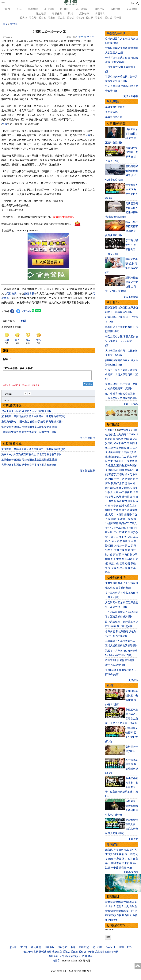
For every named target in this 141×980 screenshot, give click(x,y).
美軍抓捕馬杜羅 (114, 117)
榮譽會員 (12, 334)
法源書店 (57, 952)
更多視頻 (133, 839)
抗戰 (133, 550)
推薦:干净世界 (30, 952)
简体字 (56, 961)
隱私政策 (63, 947)
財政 (130, 501)
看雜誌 (66, 952)
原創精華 (84, 14)
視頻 (70, 14)
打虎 (119, 483)
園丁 (124, 859)
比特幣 (126, 497)
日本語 (86, 961)
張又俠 (125, 443)
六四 (124, 457)
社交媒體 (124, 488)
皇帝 (124, 559)
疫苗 (135, 457)
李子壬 (115, 868)
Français (66, 961)
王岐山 (120, 466)
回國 (111, 546)
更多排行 (133, 680)
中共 (132, 461)
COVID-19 (133, 435)
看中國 (131, 483)
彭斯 (116, 470)
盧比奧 (117, 435)
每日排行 (65, 9)
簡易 (126, 850)
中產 (108, 506)
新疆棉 (123, 448)
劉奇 (113, 559)
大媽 (116, 510)
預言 (108, 568)
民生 (128, 546)
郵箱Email (110, 929)
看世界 (89, 18)
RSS (129, 947)
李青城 (120, 863)
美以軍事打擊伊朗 (115, 107)
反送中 (123, 479)
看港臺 (133, 902)
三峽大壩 (113, 448)
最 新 (19, 9)
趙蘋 (136, 859)
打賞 (78, 37)
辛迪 (129, 868)
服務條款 (49, 947)
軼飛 (121, 854)
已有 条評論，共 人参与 (18, 409)
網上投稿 (97, 947)
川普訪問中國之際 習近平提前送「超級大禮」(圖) (29, 474)
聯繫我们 (84, 947)
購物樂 (125, 911)
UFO (126, 461)
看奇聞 (118, 18)
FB (131, 488)
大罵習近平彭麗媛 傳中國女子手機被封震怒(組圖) (29, 507)
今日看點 (49, 9)
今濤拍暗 (118, 850)
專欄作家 (57, 14)
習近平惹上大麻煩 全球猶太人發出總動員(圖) (26, 453)
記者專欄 (132, 9)
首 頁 (7, 9)
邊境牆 (109, 470)
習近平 (117, 443)
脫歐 (116, 492)
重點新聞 (33, 9)
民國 (122, 550)
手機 (133, 563)
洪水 (135, 448)
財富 (136, 501)
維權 (113, 519)
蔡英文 (128, 506)
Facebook (111, 947)
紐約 (67, 956)
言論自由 (113, 537)
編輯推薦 (116, 9)
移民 (108, 541)
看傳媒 (82, 952)
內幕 (111, 479)
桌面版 (13, 947)
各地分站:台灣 (56, 956)
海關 (125, 541)
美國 (121, 470)
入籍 (116, 546)
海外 (134, 546)
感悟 (128, 563)
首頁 (5, 24)
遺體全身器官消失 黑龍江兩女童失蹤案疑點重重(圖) (30, 469)
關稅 (135, 466)
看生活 (108, 18)
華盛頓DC (76, 956)
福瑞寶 (90, 952)
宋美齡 (126, 555)
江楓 (108, 868)
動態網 (109, 952)
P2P (116, 515)
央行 (121, 492)
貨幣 (111, 497)
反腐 (113, 483)
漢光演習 (110, 439)
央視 (130, 537)
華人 (136, 537)
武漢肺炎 (126, 430)
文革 (133, 568)
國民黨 (120, 439)
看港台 (52, 18)
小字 (92, 37)
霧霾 (121, 515)
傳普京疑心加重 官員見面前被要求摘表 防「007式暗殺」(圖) (122, 341)
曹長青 (123, 868)
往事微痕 (118, 452)
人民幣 (118, 497)
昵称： (7, 400)
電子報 (24, 947)
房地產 (118, 501)
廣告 (119, 915)
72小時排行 (82, 9)
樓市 (124, 501)
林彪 (108, 559)
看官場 (33, 18)
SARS (124, 532)
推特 (121, 947)
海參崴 (115, 506)
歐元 (132, 497)
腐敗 (108, 483)
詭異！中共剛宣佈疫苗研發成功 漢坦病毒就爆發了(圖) (31, 496)
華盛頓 (112, 915)
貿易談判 (130, 470)
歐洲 (84, 956)
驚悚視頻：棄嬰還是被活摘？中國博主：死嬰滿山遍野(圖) (33, 458)
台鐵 (126, 439)
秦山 (108, 863)
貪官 (130, 479)
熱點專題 (41, 14)
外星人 (121, 568)
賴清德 (109, 435)
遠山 (127, 854)
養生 (108, 572)
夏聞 (132, 854)
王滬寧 (112, 474)
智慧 (122, 563)
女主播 (123, 537)
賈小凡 (133, 850)
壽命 (128, 568)
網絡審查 (113, 523)
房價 (121, 510)
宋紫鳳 (109, 850)
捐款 (73, 947)
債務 (127, 492)
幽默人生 (114, 563)
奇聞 (114, 568)
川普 (135, 430)
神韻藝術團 (45, 952)
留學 (120, 541)
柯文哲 (109, 461)
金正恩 (112, 466)
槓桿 (132, 492)
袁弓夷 (109, 452)
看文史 (99, 18)
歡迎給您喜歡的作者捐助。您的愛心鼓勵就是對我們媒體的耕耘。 (37, 264)
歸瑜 (116, 854)
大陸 (111, 515)
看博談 (70, 18)
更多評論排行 (88, 480)
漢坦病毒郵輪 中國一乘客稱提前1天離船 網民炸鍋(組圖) (32, 463)
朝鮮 (135, 488)
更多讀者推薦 (88, 513)
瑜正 (135, 863)
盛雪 (130, 859)
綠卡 (122, 546)
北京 (135, 506)
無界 (116, 952)
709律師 (121, 519)
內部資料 (113, 920)
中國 (5, 124)
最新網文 (127, 915)
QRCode (27, 352)
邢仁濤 (128, 863)
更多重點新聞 (131, 297)
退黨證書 (100, 952)
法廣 (116, 488)
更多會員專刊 (131, 96)
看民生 (61, 18)
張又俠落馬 (111, 112)
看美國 (42, 18)
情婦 (136, 479)
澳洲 (116, 550)
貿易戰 (109, 443)
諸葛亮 (131, 559)
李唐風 (118, 859)
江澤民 (120, 474)
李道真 (109, 854)
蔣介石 (117, 555)
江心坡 (117, 532)
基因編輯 (129, 515)
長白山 (130, 528)
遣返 (131, 541)
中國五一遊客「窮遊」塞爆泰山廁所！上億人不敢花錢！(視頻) (122, 374)
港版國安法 (115, 457)
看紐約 (80, 18)
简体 (132, 3)
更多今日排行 (131, 404)
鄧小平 (134, 555)
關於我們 (36, 947)
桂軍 (128, 550)
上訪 (128, 519)
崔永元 (128, 474)
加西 (90, 956)
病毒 (124, 435)
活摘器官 (124, 523)
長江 (129, 448)
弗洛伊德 (118, 461)
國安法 (133, 439)
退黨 (129, 457)
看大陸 (23, 18)
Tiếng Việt (76, 961)
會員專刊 (100, 14)
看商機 (117, 911)
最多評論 (100, 9)
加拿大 (109, 492)
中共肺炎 (110, 430)
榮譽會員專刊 (116, 33)
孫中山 (109, 555)
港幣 (111, 501)
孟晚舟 (128, 466)
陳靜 (111, 859)
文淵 (88, 135)
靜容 (113, 863)
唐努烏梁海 (120, 528)
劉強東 (109, 510)
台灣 (121, 506)
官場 (124, 483)
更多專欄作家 (131, 872)
